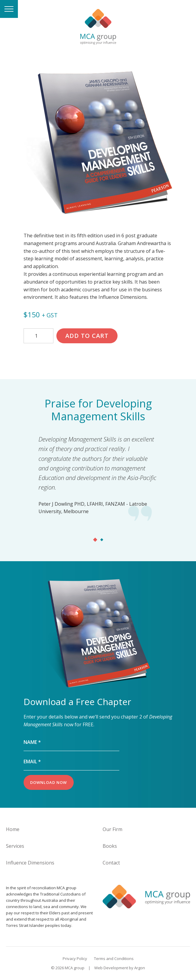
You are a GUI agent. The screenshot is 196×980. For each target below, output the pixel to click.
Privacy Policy (75, 959)
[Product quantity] (38, 336)
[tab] (95, 538)
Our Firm (112, 829)
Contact (111, 863)
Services (15, 846)
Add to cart (87, 336)
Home (13, 829)
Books (110, 846)
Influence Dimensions (30, 863)
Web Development (111, 968)
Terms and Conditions (114, 959)
